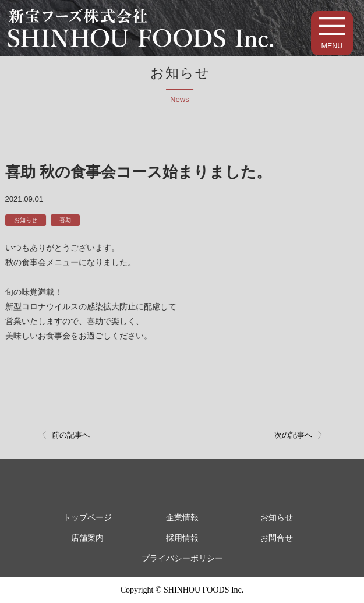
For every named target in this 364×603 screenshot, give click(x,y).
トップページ (87, 518)
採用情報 (182, 538)
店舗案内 (87, 538)
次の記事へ (293, 435)
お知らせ (24, 220)
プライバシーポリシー (182, 558)
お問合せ (277, 538)
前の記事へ (71, 435)
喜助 (64, 220)
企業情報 (182, 518)
